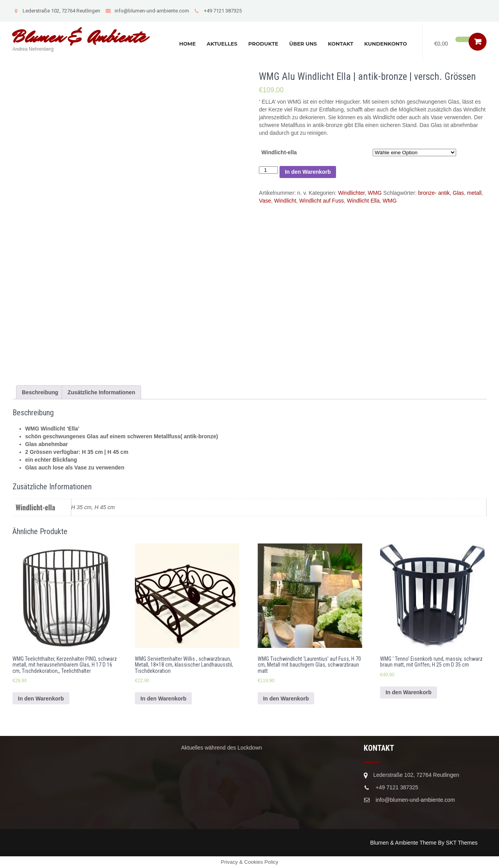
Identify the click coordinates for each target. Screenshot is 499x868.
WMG (375, 193)
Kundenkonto (386, 44)
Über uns (303, 44)
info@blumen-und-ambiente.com (147, 11)
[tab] (40, 392)
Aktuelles (222, 44)
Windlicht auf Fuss (322, 201)
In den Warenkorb (308, 172)
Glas (458, 193)
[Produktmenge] (268, 170)
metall (474, 193)
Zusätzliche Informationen (101, 392)
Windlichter (351, 193)
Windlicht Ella (363, 201)
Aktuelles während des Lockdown (222, 748)
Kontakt (341, 44)
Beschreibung (40, 392)
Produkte (263, 44)
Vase (265, 201)
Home (187, 44)
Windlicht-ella (279, 152)
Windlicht (285, 201)
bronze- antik (434, 193)
